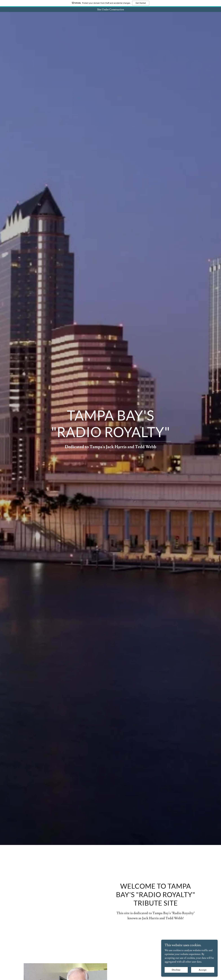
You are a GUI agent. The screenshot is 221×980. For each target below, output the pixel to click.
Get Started (141, 3)
